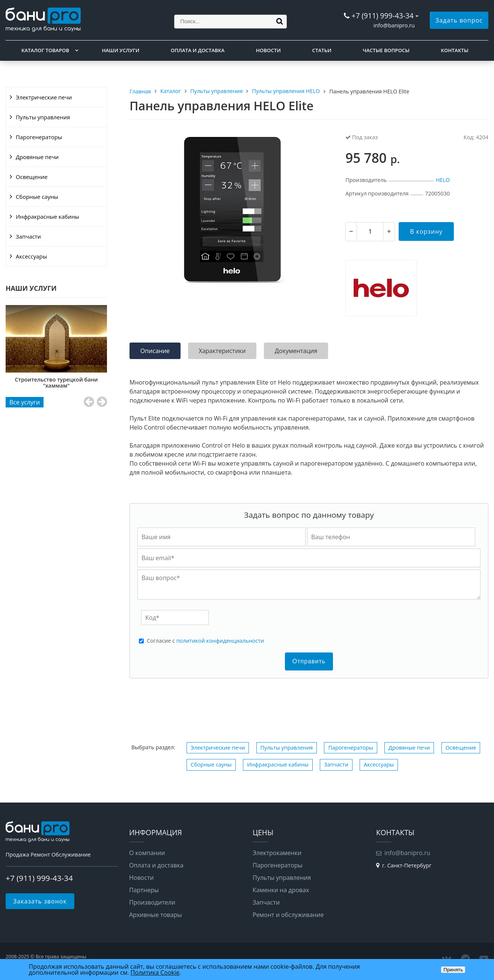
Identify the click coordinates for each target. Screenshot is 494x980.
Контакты (455, 50)
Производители (152, 902)
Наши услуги (121, 50)
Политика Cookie (155, 972)
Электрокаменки (277, 853)
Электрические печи (44, 97)
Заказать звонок (40, 901)
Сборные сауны (37, 197)
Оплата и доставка (198, 50)
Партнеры (144, 890)
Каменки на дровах (281, 890)
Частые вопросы (386, 50)
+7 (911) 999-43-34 (382, 16)
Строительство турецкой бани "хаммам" (57, 383)
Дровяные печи (37, 157)
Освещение (32, 177)
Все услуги (25, 402)
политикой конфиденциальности (220, 641)
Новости (268, 50)
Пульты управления (43, 117)
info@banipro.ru (394, 25)
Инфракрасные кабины (47, 216)
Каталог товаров (45, 50)
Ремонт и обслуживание (288, 915)
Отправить (309, 661)
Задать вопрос (459, 20)
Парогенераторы (39, 137)
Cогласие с (205, 641)
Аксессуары (31, 256)
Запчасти (28, 236)
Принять (453, 970)
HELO (443, 180)
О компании (147, 853)
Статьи (322, 50)
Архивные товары (156, 915)
